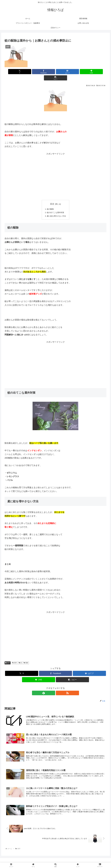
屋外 (15, 657)
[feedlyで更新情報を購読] (53, 687)
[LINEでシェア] (73, 72)
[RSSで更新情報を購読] (58, 687)
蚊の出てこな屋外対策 (55, 206)
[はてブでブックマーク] (55, 72)
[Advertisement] (55, 165)
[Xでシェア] (21, 72)
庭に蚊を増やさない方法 (56, 210)
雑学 (8, 657)
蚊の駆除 (50, 203)
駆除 (26, 657)
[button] (90, 72)
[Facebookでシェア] (38, 72)
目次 (52, 198)
